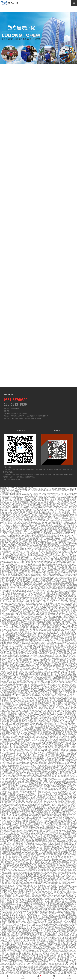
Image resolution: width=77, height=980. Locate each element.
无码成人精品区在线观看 (31, 638)
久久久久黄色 (10, 667)
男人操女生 (71, 790)
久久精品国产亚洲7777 (60, 784)
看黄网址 (22, 762)
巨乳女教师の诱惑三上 (30, 921)
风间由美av (30, 929)
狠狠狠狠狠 (41, 644)
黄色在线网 (26, 503)
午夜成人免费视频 (61, 670)
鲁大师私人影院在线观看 (43, 589)
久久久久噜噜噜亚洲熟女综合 (14, 671)
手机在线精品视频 (41, 882)
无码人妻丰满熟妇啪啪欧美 (66, 599)
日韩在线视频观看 (51, 936)
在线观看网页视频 (48, 746)
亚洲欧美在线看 (70, 913)
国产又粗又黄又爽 (31, 892)
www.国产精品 (11, 642)
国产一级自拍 (58, 798)
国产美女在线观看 (8, 678)
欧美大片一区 (56, 778)
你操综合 (48, 694)
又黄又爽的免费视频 (29, 835)
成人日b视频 (20, 616)
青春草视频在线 (16, 780)
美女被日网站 (14, 761)
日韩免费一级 (23, 968)
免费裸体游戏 (34, 629)
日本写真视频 (17, 940)
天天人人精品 (29, 713)
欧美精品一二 (70, 683)
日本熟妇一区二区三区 (56, 603)
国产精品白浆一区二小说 (16, 920)
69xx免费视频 (11, 537)
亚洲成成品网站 (61, 540)
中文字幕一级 (11, 597)
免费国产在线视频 (28, 677)
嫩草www (69, 864)
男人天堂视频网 (54, 952)
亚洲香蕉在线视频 (32, 512)
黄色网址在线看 (9, 733)
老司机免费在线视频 (16, 748)
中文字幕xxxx (39, 791)
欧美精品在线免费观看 (38, 684)
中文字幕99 (26, 551)
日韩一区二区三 (32, 885)
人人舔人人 (28, 744)
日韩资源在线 (23, 550)
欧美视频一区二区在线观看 (59, 968)
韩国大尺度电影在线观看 (24, 660)
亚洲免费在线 (58, 583)
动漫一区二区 (22, 505)
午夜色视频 (14, 849)
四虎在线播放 (17, 813)
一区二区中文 (46, 884)
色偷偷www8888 (23, 774)
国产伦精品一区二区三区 (65, 752)
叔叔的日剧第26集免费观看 (61, 907)
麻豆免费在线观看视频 (33, 674)
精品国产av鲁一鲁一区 (19, 788)
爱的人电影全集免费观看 (37, 609)
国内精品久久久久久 (24, 907)
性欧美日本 (66, 735)
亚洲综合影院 (45, 939)
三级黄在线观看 (60, 813)
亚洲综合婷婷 (64, 843)
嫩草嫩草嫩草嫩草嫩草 (16, 684)
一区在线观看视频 (16, 503)
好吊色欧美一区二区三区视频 (30, 501)
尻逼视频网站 (5, 641)
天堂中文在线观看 (14, 509)
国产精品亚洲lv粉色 (49, 635)
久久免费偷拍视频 (62, 794)
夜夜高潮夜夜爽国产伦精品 (22, 592)
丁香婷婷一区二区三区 (69, 628)
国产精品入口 (23, 571)
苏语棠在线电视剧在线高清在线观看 (61, 521)
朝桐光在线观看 (69, 570)
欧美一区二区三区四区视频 (56, 897)
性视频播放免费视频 (16, 770)
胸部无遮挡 (10, 716)
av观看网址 (40, 759)
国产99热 (37, 639)
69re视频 (3, 576)
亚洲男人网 (38, 573)
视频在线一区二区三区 (49, 771)
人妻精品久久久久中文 (7, 820)
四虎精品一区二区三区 (51, 668)
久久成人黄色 (24, 508)
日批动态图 (58, 596)
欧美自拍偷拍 (20, 804)
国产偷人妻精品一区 (53, 600)
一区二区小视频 (25, 506)
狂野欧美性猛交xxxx (64, 962)
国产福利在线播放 (49, 576)
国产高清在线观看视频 (39, 764)
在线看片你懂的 (67, 950)
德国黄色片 (67, 541)
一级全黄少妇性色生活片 (61, 518)
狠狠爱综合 (73, 648)
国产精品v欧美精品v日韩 (53, 615)
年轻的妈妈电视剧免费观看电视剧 (15, 704)
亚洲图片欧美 (14, 508)
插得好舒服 (25, 528)
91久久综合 (47, 875)
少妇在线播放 (30, 842)
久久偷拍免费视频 (42, 720)
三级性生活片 (56, 755)
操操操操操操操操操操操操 (19, 577)
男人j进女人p (66, 615)
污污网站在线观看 (24, 895)
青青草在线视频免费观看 (50, 888)
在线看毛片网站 (56, 665)
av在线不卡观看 (62, 569)
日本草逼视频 (40, 700)
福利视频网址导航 (16, 731)
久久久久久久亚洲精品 (42, 677)
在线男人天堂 (52, 972)
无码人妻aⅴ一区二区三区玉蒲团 (58, 602)
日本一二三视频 (42, 602)
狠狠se (15, 514)
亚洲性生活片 (48, 584)
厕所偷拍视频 (37, 771)
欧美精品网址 (71, 761)
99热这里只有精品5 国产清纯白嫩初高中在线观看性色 (59, 917)
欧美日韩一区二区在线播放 (26, 621)
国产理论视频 (10, 639)
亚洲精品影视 (28, 855)
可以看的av (59, 762)
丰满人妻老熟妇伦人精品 (46, 663)
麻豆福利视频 (49, 709)
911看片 (2, 827)
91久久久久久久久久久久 (42, 891)
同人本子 (49, 605)
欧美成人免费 (46, 722)
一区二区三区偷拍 (17, 680)
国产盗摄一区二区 (38, 694)
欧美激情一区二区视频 (31, 647)
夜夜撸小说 (8, 813)
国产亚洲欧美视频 (55, 690)
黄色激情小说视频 (13, 826)
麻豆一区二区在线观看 (41, 924)
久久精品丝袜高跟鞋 (46, 631)
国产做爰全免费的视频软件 (55, 816)
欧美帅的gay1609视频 (39, 691)
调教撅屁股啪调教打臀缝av (62, 605)
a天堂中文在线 (35, 506)
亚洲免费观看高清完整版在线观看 (54, 667)
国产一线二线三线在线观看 (29, 706)
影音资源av (59, 639)
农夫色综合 (60, 809)
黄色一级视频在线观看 (39, 813)
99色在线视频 (30, 603)
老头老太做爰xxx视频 (22, 554)
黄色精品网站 (68, 832)
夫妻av (33, 535)
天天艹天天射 (25, 632)
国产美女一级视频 (67, 729)
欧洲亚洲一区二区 (38, 515)
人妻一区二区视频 (22, 735)
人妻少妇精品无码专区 (49, 752)
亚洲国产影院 (56, 840)
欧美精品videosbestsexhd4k (20, 784)
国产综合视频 (26, 894)
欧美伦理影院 (66, 622)
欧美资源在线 (5, 584)
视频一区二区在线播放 (55, 532)
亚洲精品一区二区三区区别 (61, 881)
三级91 (74, 715)
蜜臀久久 (51, 894)
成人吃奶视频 (20, 573)
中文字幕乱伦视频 (70, 859)
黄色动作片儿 (5, 890)
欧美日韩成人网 (51, 641)
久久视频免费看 (23, 676)
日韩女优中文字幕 (37, 540)
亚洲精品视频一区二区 (32, 699)
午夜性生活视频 (30, 534)
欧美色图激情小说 (56, 574)
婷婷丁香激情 (69, 905)
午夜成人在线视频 (16, 719)
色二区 (37, 624)
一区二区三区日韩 (6, 892)
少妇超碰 (24, 888)
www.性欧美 (54, 512)
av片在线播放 (33, 650)
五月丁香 (3, 811)
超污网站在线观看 (20, 635)
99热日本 (6, 775)
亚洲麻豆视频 (16, 758)
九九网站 (25, 496)
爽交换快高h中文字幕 (63, 609)
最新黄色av (12, 595)
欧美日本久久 (31, 544)
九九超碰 (65, 514)
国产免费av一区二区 (70, 819)
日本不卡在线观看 (6, 913)
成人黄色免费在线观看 (22, 797)
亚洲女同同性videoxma (68, 891)
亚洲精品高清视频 (49, 637)
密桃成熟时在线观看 (43, 937)
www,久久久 (48, 678)
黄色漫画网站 (24, 655)
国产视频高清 (48, 785)
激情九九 (65, 771)
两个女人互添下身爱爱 (55, 511)
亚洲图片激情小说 (36, 749)
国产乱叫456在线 (6, 819)
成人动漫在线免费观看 (38, 726)
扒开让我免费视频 (24, 851)
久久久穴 (74, 907)
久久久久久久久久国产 (28, 759)
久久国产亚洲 (52, 823)
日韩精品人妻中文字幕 (69, 544)
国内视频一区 (27, 657)
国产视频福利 (61, 878)
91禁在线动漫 (44, 626)
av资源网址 (56, 793)
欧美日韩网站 (15, 687)
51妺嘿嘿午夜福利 (30, 605)
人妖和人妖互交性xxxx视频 (45, 697)
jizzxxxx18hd (8, 612)
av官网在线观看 (14, 655)
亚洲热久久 (34, 551)
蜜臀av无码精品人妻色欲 (65, 689)
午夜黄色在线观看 (16, 599)
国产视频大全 (38, 635)
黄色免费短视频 (40, 809)
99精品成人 (67, 875)
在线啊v (57, 663)
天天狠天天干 (64, 493)
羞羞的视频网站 (5, 888)
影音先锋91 (17, 677)
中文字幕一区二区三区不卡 (21, 726)
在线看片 (18, 835)
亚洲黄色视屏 (31, 868)
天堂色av (73, 509)
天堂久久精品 (30, 616)
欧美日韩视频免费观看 (42, 751)
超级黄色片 (66, 746)
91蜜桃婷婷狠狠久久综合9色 (22, 722)
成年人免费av (55, 579)
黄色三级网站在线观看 (50, 573)
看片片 (15, 515)
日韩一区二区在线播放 (21, 530)
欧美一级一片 (10, 745)
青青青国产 (48, 515)
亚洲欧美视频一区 (26, 696)
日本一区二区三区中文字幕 (54, 791)
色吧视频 (63, 787)
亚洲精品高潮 (41, 605)
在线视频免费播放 (37, 910)
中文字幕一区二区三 (10, 589)
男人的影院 (67, 849)
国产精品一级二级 (14, 634)
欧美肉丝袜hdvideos (42, 508)
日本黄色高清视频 (60, 661)
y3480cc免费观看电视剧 (53, 595)
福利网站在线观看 (37, 561)
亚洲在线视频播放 (44, 498)
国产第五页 (26, 590)
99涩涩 (55, 785)
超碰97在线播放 (36, 884)
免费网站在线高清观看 (57, 905)
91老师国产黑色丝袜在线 (22, 877)
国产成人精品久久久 (47, 547)
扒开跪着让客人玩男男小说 (63, 744)
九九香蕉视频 (25, 619)
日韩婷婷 (50, 736)
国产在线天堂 (17, 590)
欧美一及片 (15, 527)
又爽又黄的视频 (25, 570)
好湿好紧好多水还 (55, 522)
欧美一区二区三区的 (67, 793)
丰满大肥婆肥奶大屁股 (17, 641)
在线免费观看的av (57, 868)
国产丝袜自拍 (67, 665)
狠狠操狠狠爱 (64, 579)
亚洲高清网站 (47, 846)
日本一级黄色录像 (42, 950)
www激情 (65, 882)
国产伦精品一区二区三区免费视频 (59, 496)
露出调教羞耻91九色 (20, 516)
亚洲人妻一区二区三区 (28, 622)
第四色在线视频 (24, 626)
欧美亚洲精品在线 (42, 544)
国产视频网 (69, 897)
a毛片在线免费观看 (53, 537)
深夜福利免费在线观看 (17, 702)
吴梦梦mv (16, 632)
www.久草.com (5, 534)
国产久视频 (31, 926)
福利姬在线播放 (33, 654)
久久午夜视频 (66, 671)
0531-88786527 (15, 411)
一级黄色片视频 (25, 668)
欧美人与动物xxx (36, 667)
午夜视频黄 (10, 950)
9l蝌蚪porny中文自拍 (42, 728)
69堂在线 (60, 501)
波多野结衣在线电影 (61, 508)
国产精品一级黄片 (56, 956)
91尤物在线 (35, 958)
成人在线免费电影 (69, 583)
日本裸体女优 (49, 681)
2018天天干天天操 (50, 540)
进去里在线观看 (5, 788)
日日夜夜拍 (35, 703)
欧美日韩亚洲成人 (28, 751)
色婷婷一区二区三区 (70, 657)
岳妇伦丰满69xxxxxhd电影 (58, 781)
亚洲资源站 (33, 784)
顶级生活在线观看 (14, 759)
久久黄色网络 (25, 781)
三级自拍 (19, 738)
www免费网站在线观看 (35, 830)
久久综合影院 (17, 859)
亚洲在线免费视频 (11, 839)
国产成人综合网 (27, 556)
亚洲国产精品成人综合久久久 (40, 686)
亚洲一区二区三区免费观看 (9, 629)
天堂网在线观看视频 (55, 660)
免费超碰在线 (34, 528)
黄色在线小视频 (30, 618)
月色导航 (47, 579)
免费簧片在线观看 (64, 936)
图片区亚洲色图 (55, 534)
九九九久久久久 (43, 770)
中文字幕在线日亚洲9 (7, 650)
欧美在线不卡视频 (6, 663)
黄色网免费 (66, 632)
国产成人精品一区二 (43, 586)
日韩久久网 (17, 829)
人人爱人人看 (34, 932)
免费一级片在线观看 (24, 540)
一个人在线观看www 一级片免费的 (45, 767)
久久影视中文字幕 (46, 683)
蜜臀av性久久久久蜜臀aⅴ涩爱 (12, 709)
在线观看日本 (35, 587)
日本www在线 (11, 735)
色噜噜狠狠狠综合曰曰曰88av (42, 514)
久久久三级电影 (14, 746)
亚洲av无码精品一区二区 (52, 723)
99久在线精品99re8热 (69, 574)
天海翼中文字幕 (69, 829)
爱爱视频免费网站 (39, 661)
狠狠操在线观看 (37, 576)
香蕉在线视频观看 (25, 826)
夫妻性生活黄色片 (54, 738)
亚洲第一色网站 (58, 933)
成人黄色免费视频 (6, 874)
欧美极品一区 (33, 560)
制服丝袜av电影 (36, 570)
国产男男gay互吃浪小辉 (35, 571)
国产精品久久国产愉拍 (63, 788)
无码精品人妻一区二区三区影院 (20, 511)
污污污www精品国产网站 (36, 596)
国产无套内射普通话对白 (13, 522)
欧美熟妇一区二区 (13, 833)
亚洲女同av (11, 853)
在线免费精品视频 (21, 908)
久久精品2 (23, 952)
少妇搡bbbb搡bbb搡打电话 (62, 584)
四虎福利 (44, 511)
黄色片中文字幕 (8, 530)
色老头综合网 (62, 551)
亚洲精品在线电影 (10, 757)
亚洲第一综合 (47, 749)
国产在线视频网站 (65, 512)
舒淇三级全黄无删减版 (60, 515)
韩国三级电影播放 (63, 862)
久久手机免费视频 (24, 884)
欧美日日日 (63, 739)
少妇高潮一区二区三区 (43, 765)
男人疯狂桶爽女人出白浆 (56, 885)
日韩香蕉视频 (24, 502)
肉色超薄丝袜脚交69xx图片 (11, 615)
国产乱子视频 (21, 754)
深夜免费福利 (61, 586)
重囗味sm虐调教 (47, 518)
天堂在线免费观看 (19, 663)
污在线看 (13, 566)
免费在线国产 (11, 681)
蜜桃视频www (38, 916)
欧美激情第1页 (62, 516)
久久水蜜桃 (4, 658)
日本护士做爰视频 (63, 764)
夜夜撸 (17, 501)
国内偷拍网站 (31, 853)
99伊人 (50, 557)
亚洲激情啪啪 (13, 624)
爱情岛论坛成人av (59, 780)
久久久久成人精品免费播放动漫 (37, 652)
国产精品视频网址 (35, 774)
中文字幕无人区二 (43, 838)
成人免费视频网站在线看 (37, 642)
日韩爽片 (64, 960)
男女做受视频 (49, 566)
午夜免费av (71, 770)
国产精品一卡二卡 (31, 783)
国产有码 (32, 508)
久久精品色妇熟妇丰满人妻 (19, 525)
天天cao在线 (22, 849)
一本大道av (53, 887)
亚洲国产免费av (21, 566)
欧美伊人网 (12, 661)
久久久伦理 (65, 564)
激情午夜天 (45, 930)
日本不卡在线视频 (56, 560)
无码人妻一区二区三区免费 (66, 495)
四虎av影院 (11, 593)
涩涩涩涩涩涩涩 (22, 689)
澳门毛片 (3, 593)
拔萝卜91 (17, 869)
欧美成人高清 (24, 746)
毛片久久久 (45, 704)
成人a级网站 (22, 814)
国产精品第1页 (5, 861)
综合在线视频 (72, 700)
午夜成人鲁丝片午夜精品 (68, 563)
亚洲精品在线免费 (44, 525)
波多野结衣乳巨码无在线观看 (63, 566)
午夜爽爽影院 (60, 576)
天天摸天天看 (43, 958)
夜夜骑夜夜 (26, 777)
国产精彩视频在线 (27, 521)
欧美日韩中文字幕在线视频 (60, 874)
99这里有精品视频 (66, 658)
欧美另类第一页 (20, 853)
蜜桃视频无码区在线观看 (12, 732)
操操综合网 (9, 778)
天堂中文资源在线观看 (42, 739)
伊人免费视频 (28, 583)
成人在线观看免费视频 (16, 602)
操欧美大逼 (23, 843)
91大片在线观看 (43, 887)
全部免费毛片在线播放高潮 (68, 765)
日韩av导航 (70, 543)
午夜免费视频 (11, 965)
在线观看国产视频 (68, 629)
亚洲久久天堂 (52, 495)
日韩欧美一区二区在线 (39, 495)
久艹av (28, 595)
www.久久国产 (13, 560)
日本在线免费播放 (32, 762)
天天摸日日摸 (11, 830)
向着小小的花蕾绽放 (48, 826)
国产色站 (7, 845)
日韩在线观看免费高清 (41, 634)
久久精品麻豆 (71, 830)
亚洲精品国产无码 (59, 608)
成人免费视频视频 (25, 527)
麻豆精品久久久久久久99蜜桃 (10, 502)
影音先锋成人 (7, 855)
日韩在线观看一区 (34, 683)
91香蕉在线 (35, 543)
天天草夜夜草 (21, 817)
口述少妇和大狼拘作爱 (67, 741)
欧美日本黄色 (17, 900)
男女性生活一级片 (42, 845)
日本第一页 (46, 574)
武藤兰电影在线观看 (49, 505)
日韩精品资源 (30, 791)
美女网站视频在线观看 (58, 647)
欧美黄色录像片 (22, 768)
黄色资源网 (46, 761)
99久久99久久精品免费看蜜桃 (55, 556)
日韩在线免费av (45, 625)
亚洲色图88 (41, 943)
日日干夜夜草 (38, 875)
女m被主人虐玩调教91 (18, 807)
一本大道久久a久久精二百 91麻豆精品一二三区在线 (52, 742)
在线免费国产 (70, 754)
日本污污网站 (45, 516)
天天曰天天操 (51, 726)
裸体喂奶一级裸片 (35, 745)
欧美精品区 (53, 942)
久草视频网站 (41, 827)
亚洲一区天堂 (68, 836)
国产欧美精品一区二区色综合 (34, 606)
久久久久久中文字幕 (45, 947)
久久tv (59, 958)
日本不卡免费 (52, 567)
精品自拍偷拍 (42, 885)
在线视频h (16, 952)
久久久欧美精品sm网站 (11, 765)
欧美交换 (25, 693)
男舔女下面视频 (29, 748)
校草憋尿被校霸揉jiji (70, 673)
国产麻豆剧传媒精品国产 (58, 498)
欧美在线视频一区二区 (11, 887)
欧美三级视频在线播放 (34, 574)
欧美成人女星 (67, 660)
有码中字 (16, 518)
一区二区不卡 (32, 550)
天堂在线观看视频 (8, 772)
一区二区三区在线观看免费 (9, 545)
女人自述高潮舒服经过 (23, 587)
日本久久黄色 (37, 780)
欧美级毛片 (17, 528)
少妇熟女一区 (26, 963)
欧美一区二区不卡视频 (22, 858)
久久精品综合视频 (35, 746)
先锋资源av (48, 524)
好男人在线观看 (60, 803)
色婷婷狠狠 (65, 531)
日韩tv (39, 655)
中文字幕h (62, 626)
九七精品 (21, 665)
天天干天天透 (45, 872)
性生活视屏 (29, 801)
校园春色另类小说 (14, 767)
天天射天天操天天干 (33, 664)
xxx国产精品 (50, 796)
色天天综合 (60, 706)
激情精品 (21, 839)
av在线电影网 (39, 671)
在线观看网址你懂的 (44, 840)
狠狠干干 (66, 791)
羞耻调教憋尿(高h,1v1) (49, 509)
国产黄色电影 (8, 618)
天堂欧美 (13, 775)
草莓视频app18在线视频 (10, 625)
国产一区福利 (13, 884)
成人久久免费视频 (42, 522)
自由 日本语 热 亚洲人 (57, 838)
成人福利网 (33, 655)
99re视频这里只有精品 (59, 830)
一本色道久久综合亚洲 (62, 502)
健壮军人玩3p (68, 674)
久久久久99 (67, 506)
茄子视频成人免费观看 (45, 648)
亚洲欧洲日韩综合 (34, 689)
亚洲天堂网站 (59, 913)
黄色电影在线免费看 (44, 881)
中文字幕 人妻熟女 (38, 936)
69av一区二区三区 (14, 619)
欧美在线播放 (55, 535)
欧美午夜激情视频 (13, 903)
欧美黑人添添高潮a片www (65, 587)
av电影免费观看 (29, 671)
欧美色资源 (15, 570)
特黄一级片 (29, 752)
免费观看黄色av (31, 840)
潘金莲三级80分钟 (62, 929)
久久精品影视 (38, 879)
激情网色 (41, 725)
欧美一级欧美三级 (41, 597)
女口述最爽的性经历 (28, 758)
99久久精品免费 (42, 736)
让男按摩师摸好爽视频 (42, 968)
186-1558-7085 (23, 413)
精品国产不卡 (52, 764)
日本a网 (27, 917)
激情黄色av (8, 894)
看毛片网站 (25, 628)
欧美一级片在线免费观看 (14, 495)
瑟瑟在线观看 (13, 596)
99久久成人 (69, 717)
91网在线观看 (64, 751)
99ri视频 (9, 673)
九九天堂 (32, 496)
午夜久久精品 (5, 702)
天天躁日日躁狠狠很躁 (64, 822)
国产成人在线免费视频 (48, 733)
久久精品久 (33, 690)
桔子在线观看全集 (65, 668)
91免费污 (34, 651)
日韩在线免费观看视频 (34, 505)
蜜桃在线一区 (59, 570)
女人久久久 (67, 631)
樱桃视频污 (39, 548)
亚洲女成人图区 (5, 800)
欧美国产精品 (43, 762)
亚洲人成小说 (10, 499)
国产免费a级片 (14, 700)
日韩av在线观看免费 (16, 498)
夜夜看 (43, 877)
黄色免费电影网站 (54, 658)
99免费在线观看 (62, 710)
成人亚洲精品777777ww (53, 554)
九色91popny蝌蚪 (22, 794)
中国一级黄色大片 (69, 956)
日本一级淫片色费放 (65, 654)
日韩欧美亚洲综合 (44, 560)
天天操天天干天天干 (24, 515)
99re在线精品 (35, 824)
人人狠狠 (10, 829)
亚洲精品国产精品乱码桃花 (17, 544)
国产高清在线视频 (8, 751)
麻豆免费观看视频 (18, 744)
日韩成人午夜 (30, 809)
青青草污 (58, 592)
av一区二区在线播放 (61, 709)
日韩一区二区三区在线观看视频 (25, 564)
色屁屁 (68, 803)
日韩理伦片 (61, 858)
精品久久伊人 (60, 637)
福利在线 (23, 553)
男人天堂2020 (5, 762)
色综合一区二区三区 (33, 563)
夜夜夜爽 (71, 557)
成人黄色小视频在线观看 (36, 577)
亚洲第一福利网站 (55, 558)
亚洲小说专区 (52, 652)
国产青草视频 (8, 561)
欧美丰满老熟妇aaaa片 (56, 859)
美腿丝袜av (64, 694)
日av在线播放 (65, 676)
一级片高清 (72, 514)
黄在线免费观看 (54, 953)
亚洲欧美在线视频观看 (33, 804)
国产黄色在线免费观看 (21, 973)
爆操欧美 (58, 629)
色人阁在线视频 (20, 798)
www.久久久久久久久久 (41, 521)
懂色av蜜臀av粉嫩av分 (54, 827)
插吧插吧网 (51, 829)
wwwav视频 (19, 716)
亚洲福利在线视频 (14, 790)
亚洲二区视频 (48, 768)
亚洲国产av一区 (44, 530)
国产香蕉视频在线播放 (37, 554)
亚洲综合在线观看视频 (55, 621)
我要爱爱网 (22, 885)
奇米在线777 (11, 822)
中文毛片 (28, 641)
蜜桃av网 (34, 541)
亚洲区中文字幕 (17, 582)
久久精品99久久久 (38, 493)
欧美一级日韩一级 (59, 499)
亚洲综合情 (19, 547)
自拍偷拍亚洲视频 (28, 670)
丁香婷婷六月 (53, 654)
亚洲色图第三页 (63, 567)
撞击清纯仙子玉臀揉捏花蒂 (48, 551)
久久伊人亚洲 (33, 593)
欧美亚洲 (30, 704)
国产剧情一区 (40, 618)
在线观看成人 (23, 560)
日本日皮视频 (47, 628)
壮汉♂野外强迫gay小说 (45, 499)
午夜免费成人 (47, 848)
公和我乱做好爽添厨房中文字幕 (31, 509)
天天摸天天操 (58, 528)
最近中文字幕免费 (55, 538)
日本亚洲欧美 (7, 563)
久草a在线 (57, 550)
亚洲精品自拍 (51, 809)
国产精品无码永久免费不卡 (39, 619)
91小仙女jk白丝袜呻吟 (28, 732)
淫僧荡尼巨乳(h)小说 (42, 758)
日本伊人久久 (54, 739)
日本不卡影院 (55, 751)
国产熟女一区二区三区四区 (63, 590)
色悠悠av (8, 736)
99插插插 (8, 703)
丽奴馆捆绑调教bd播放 (41, 673)
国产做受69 (71, 498)
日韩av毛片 (56, 749)
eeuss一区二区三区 (44, 921)
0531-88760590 (16, 400)
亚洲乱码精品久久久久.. (58, 761)
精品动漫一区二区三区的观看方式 (60, 866)
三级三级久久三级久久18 (48, 689)
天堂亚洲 (10, 516)
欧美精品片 (28, 914)
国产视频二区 (24, 785)
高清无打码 (8, 551)
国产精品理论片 (39, 524)
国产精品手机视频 (42, 898)
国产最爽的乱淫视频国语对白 (66, 817)
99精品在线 (6, 687)
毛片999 (5, 596)
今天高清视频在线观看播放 (22, 541)
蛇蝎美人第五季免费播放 (62, 651)
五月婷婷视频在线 (27, 634)
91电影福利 (48, 561)
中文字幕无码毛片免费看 (44, 716)
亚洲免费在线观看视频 (40, 660)
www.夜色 (31, 768)
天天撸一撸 (4, 767)
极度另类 (56, 768)
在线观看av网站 (17, 855)
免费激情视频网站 (58, 589)
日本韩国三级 (36, 511)
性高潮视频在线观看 (7, 493)
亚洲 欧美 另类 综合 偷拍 (48, 501)
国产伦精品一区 (43, 690)
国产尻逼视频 (54, 932)
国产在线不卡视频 (42, 538)
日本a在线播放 (10, 955)
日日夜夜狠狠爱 (20, 742)
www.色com (47, 918)
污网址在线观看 (28, 874)
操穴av (10, 891)
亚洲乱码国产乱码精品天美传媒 (13, 787)
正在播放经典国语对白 (59, 548)
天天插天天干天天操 (23, 537)
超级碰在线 (52, 908)
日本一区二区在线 (55, 704)
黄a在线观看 (46, 702)
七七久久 (11, 683)
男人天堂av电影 (14, 506)
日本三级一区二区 (62, 826)
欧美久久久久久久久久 (37, 502)
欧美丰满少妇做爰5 (63, 505)
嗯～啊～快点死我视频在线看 (42, 527)
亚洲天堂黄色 (20, 499)
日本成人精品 (36, 592)
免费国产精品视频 (33, 814)
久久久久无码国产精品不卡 (67, 720)
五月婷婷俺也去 (23, 969)
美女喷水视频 (59, 645)
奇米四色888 (36, 722)
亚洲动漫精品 (15, 865)
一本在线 (28, 561)
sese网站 (27, 824)
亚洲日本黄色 (58, 631)
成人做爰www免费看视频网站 (14, 606)
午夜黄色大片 (15, 861)
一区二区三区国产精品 (23, 772)
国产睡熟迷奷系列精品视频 (11, 942)
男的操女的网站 (36, 917)
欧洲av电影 (6, 680)
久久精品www (29, 739)
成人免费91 (44, 587)
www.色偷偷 (5, 966)
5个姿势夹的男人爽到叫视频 (50, 563)
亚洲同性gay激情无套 (29, 644)
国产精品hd (28, 694)
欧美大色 (67, 677)
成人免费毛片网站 (38, 681)
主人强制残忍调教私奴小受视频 (20, 584)
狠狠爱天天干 (16, 918)
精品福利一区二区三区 (60, 557)
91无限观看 (63, 634)
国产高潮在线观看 (6, 515)
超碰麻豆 (63, 939)
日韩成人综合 (16, 521)
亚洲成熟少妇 (27, 495)
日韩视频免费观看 (35, 628)
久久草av (63, 537)
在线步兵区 (8, 582)
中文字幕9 (64, 778)
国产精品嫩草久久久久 (17, 699)
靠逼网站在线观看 (42, 496)
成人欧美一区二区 (42, 787)
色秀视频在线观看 (61, 503)
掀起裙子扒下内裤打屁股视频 (31, 569)
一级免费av (18, 638)
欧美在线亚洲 (45, 664)
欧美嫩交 (19, 710)
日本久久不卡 (51, 609)
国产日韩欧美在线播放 (64, 577)
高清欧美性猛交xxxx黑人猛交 (55, 644)
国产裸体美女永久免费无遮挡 (64, 681)
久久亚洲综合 (17, 551)
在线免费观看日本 (20, 512)
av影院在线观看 (44, 772)
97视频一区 (52, 794)
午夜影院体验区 (57, 774)
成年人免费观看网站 (30, 498)
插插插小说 (20, 822)
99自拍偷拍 (13, 621)
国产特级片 (12, 548)
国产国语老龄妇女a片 (40, 657)
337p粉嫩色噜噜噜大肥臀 (11, 864)
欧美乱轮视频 (10, 547)
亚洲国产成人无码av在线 (25, 661)
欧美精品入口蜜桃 (41, 621)
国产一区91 (37, 874)
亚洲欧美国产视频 (11, 665)
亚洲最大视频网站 (19, 674)
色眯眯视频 (43, 557)
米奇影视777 (48, 545)
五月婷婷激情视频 (57, 722)
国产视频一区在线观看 (14, 720)
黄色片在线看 (8, 869)
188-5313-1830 (15, 404)
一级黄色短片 (14, 762)
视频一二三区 (10, 924)
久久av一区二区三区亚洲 (26, 608)
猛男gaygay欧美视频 (43, 534)
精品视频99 (50, 676)
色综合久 (44, 894)
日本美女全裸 (7, 590)
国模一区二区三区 (67, 534)
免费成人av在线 (54, 963)
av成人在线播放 (66, 856)
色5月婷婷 (16, 668)
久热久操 (24, 648)
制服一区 (53, 516)
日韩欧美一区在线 (64, 509)
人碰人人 (27, 749)
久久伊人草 (19, 733)
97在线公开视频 (52, 642)
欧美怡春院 (14, 676)
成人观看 (73, 728)
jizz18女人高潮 (62, 767)
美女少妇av (47, 548)
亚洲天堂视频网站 (70, 971)
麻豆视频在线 (60, 726)
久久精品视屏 (68, 722)
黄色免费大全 (37, 855)
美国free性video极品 (36, 969)
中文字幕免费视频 (10, 616)
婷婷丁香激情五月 (41, 800)
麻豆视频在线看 (67, 684)
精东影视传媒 (25, 810)
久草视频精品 (25, 910)
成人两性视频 (14, 664)
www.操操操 (35, 557)
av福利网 (57, 676)
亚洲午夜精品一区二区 (34, 754)
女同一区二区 (52, 775)
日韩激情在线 (23, 545)
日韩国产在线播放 (70, 639)
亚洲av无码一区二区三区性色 (41, 612)
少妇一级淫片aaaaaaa (31, 770)
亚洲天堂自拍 (52, 569)
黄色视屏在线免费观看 (40, 532)
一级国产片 (55, 765)
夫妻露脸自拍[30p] (64, 527)
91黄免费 (44, 569)
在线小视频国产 (9, 835)
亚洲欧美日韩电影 (30, 602)
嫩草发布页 (72, 826)
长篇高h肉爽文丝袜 (38, 641)
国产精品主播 (25, 557)
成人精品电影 (54, 626)
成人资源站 (58, 746)
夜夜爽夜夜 (73, 602)
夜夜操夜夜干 (8, 677)
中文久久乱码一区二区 (30, 710)
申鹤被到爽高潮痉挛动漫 (60, 545)
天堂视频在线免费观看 (33, 901)
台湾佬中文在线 (42, 567)
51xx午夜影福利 (14, 610)
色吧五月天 (29, 924)
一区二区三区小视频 (40, 658)
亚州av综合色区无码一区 (51, 934)
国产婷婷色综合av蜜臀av (63, 547)
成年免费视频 (53, 924)
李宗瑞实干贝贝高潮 (52, 493)
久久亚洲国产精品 (19, 862)
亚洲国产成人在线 (67, 663)
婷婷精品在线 (54, 864)
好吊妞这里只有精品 (57, 638)
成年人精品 (50, 731)
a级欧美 (67, 920)
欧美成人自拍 (7, 824)
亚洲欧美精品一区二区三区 (9, 885)
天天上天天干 (44, 932)
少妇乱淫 (8, 878)
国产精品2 (23, 610)
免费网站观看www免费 (60, 703)
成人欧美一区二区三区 (30, 599)
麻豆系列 (29, 514)
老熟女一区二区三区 (54, 519)
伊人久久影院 (17, 496)
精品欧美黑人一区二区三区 (23, 493)
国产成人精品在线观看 (13, 557)
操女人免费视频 (42, 953)
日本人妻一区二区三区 (48, 639)
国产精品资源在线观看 (10, 637)
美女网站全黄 (36, 877)
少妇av (54, 947)
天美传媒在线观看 (42, 819)
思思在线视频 (11, 783)
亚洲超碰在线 (69, 927)
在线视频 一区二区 (69, 798)
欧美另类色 (67, 511)
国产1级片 (73, 564)
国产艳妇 (33, 717)
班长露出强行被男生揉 (48, 757)
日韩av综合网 (33, 525)
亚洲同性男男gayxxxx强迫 (50, 843)
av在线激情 (67, 800)
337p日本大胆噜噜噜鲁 (13, 872)
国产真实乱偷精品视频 (53, 564)
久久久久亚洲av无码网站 (18, 652)
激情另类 (14, 969)
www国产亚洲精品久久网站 (11, 628)
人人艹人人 (68, 716)
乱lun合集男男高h (30, 937)
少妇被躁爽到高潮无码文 (53, 903)
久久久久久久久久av (61, 736)
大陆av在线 (63, 768)
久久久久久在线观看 (11, 851)
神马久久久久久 (47, 745)
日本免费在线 (69, 838)
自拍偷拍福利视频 (68, 525)
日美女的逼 (65, 550)
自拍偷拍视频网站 (55, 544)
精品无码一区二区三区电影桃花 (10, 930)
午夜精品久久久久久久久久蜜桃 (31, 793)
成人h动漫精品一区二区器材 (49, 543)
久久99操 (64, 712)
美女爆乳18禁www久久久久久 (32, 806)
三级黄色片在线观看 (26, 518)
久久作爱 (50, 550)
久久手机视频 (11, 794)
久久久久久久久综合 (19, 563)
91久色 (59, 771)
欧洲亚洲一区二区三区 (14, 686)
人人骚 (43, 553)
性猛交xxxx (61, 942)
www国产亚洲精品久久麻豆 (34, 723)
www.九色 (66, 693)
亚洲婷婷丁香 (5, 511)
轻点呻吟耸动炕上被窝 (24, 681)
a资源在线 (9, 514)
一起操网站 (54, 593)
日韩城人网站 (42, 550)
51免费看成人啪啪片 (20, 586)
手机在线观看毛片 (27, 767)
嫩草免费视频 (34, 530)
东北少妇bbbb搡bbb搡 (66, 932)
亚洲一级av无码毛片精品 (38, 537)
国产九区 (10, 586)
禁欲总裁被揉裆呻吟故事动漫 (60, 702)
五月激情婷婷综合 (37, 584)
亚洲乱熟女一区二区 (56, 673)
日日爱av (6, 699)
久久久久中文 (30, 742)
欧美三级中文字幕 (14, 956)
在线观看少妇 (50, 913)
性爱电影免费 (58, 506)
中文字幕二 (21, 514)
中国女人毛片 (10, 543)
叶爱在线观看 (34, 626)
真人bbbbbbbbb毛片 (21, 593)
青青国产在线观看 (17, 939)
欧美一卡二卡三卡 (71, 816)
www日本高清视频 (68, 519)
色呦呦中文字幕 (67, 538)
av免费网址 (64, 600)
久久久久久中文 (20, 603)
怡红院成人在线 (19, 618)
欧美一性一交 (57, 632)
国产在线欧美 (39, 670)
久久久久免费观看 (21, 683)
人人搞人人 (41, 817)
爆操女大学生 (27, 719)
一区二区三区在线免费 (27, 728)
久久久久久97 (17, 894)
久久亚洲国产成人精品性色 (25, 548)
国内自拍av (64, 580)
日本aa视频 (58, 582)
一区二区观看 (19, 531)
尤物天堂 (8, 943)
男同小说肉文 (45, 735)
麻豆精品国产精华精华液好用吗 (61, 625)
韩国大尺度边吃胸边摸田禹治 (28, 947)
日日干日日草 (13, 550)
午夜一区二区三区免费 (60, 725)
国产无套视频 (10, 501)
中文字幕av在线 (44, 512)
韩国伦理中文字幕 (41, 616)
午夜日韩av (6, 525)
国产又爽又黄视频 (13, 840)
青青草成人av (71, 787)
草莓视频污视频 (61, 616)
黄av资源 (59, 699)
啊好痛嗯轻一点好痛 (7, 603)
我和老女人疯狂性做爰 (8, 817)
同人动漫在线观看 (41, 775)
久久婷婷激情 (57, 514)
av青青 (39, 651)
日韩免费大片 (20, 543)
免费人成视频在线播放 (50, 853)
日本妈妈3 (11, 587)
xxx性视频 (29, 862)
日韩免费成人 (37, 761)
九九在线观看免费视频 (61, 852)
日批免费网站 (46, 778)
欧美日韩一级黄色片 (14, 622)
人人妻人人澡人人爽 (37, 632)
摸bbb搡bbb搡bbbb (28, 800)
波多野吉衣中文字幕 (51, 759)
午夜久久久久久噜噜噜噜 (26, 589)
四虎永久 (30, 524)
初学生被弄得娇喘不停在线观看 (27, 580)
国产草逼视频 (34, 823)
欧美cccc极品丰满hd (10, 608)
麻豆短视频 (37, 518)
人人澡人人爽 (5, 566)
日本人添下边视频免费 (52, 811)
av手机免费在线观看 (46, 528)
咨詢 (38, 978)
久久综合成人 (40, 564)
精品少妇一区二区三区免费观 (33, 531)
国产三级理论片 (48, 651)
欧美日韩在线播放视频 (65, 814)
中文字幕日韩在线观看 (46, 580)
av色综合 (8, 806)
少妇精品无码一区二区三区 (43, 608)
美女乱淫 (43, 829)
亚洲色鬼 (71, 569)
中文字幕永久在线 (56, 541)
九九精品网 (20, 723)
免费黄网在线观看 (70, 501)
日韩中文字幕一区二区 (13, 569)
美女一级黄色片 (7, 528)
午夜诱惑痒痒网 (15, 898)
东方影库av (65, 827)
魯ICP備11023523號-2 (14, 479)
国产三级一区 (21, 595)
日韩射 (8, 580)
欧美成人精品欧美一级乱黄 (58, 770)
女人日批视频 (12, 768)
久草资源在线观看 (29, 738)
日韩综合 (64, 707)
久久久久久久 (56, 707)
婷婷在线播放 (17, 806)
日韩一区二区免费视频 (41, 715)
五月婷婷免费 (52, 710)
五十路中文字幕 (24, 629)
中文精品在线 (35, 741)
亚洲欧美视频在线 (6, 496)
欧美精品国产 (32, 613)
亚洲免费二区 (46, 874)
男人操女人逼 (45, 955)
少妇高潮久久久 (19, 809)
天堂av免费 (72, 694)
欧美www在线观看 (19, 801)
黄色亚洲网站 (58, 801)
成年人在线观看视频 (28, 819)
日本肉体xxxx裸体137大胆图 (20, 519)
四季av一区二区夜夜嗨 (67, 713)
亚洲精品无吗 (49, 596)
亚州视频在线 (62, 785)
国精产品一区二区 (6, 674)
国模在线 (22, 840)
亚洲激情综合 (69, 783)
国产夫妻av (22, 868)
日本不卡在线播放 (46, 624)
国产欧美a (28, 691)
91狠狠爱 (55, 527)
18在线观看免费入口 (70, 532)
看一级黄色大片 (43, 613)
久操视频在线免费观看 (36, 545)
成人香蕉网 (66, 704)
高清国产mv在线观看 (7, 564)
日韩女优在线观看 (19, 892)
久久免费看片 (65, 728)
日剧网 (61, 875)
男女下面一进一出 (31, 678)
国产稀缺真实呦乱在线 (28, 615)
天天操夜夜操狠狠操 (14, 535)
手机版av (56, 580)
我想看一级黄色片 (53, 713)
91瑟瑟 (71, 493)
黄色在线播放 (57, 524)
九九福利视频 (32, 648)
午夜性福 (30, 635)
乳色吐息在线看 (45, 638)
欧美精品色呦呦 (44, 647)
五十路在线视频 (30, 665)
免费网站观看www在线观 (38, 519)
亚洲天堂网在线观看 (19, 842)
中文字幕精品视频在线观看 (20, 609)
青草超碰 (72, 642)
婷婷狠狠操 (48, 632)
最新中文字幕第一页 (17, 694)
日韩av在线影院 (9, 573)
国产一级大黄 (38, 801)
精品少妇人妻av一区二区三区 (43, 583)
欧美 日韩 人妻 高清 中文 (59, 571)
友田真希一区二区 (54, 597)
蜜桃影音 (56, 719)
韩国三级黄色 (40, 833)
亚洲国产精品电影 (49, 929)
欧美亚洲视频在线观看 (27, 882)
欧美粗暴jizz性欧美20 (12, 781)
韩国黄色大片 (37, 744)
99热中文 (70, 939)
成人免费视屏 (31, 811)
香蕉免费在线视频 (23, 642)
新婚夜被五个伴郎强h (38, 503)
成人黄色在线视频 (44, 541)
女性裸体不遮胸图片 (67, 840)
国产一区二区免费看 (34, 888)
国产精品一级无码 (29, 716)
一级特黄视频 (24, 903)
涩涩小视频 (19, 647)
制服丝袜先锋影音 (39, 556)
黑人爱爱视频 (10, 946)
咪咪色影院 (50, 582)
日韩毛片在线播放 (33, 911)
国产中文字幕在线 (54, 949)
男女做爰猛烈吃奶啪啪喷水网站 (29, 625)
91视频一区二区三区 (69, 807)
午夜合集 (6, 707)
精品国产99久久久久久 (28, 790)
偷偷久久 (53, 599)
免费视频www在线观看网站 (53, 606)
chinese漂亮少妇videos (56, 610)
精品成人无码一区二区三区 (25, 955)
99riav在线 (52, 587)
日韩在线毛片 (62, 790)
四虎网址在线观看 (19, 673)
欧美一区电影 (7, 668)
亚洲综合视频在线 (30, 567)
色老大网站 (65, 648)
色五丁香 (70, 540)
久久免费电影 (57, 561)
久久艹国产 (34, 772)
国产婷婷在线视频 (42, 603)
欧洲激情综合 (47, 732)
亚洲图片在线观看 (16, 538)
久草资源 (47, 571)
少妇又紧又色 (13, 879)
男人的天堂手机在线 (33, 757)
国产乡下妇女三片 (59, 683)
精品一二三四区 (19, 561)
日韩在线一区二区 (8, 554)
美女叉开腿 (51, 616)
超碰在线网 (71, 634)
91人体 (52, 508)
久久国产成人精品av (59, 820)
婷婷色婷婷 (60, 900)
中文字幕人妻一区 (59, 624)
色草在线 (50, 719)
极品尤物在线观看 (19, 891)
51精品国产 (9, 512)
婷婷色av (10, 657)
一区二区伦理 (50, 503)
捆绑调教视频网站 (42, 622)
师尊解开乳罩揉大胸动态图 (67, 759)
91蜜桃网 (13, 580)
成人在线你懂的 (63, 642)
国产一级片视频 (9, 713)
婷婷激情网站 (62, 823)
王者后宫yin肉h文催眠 (43, 535)
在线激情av (39, 768)
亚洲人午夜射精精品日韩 (17, 707)
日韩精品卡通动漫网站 (14, 921)
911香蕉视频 (19, 605)
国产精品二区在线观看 (47, 645)
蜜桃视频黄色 (33, 794)
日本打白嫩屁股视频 (47, 592)
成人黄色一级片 (15, 648)
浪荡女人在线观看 (31, 499)
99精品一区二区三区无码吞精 (10, 972)
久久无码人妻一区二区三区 (23, 532)
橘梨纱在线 (14, 571)
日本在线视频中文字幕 (11, 613)
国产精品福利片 (56, 525)
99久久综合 (10, 934)
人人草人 (63, 597)
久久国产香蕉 (27, 796)
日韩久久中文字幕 (44, 593)
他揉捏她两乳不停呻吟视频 (26, 775)
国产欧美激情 (43, 654)
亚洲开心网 (62, 543)
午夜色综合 (47, 830)
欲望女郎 (17, 963)
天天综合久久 (38, 905)
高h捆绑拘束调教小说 (39, 719)
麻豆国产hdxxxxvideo (67, 921)
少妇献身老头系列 (52, 553)
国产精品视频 (18, 657)
